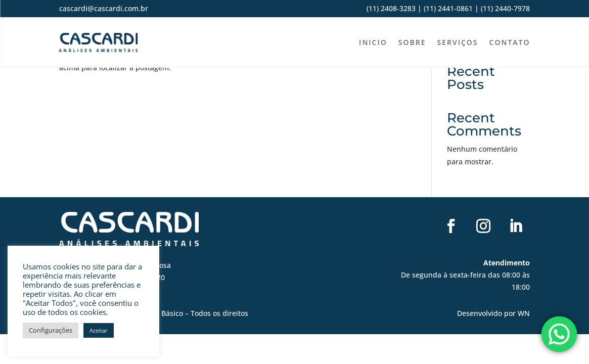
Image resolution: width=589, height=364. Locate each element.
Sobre (412, 42)
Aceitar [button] (99, 330)
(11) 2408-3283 (391, 8)
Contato (510, 42)
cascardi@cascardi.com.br (104, 8)
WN (524, 313)
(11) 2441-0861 (448, 8)
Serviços (458, 42)
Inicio (373, 42)
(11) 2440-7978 (504, 8)
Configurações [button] (51, 330)
